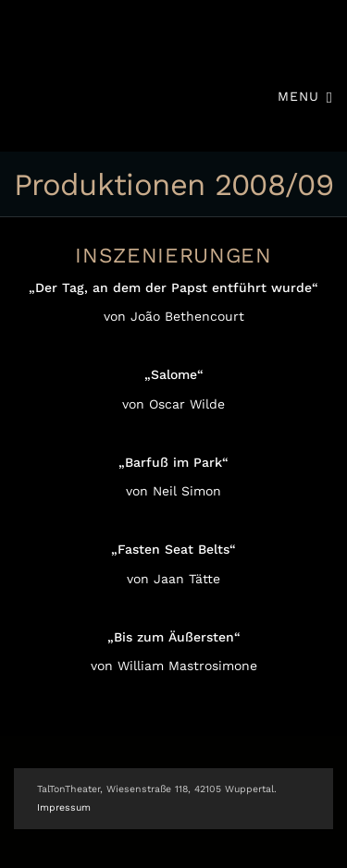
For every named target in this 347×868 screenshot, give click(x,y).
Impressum (64, 807)
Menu (305, 96)
